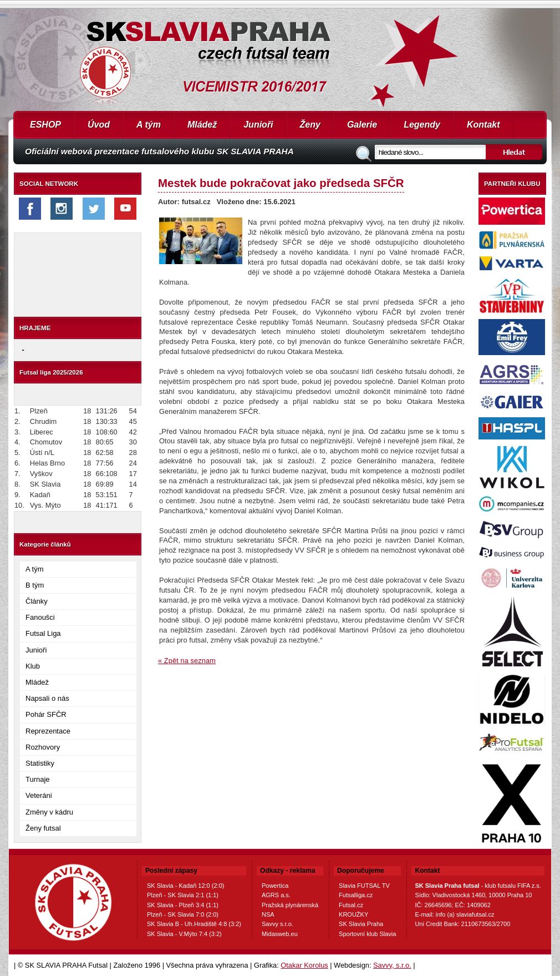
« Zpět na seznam (187, 661)
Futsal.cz (351, 905)
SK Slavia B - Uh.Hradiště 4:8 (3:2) (194, 924)
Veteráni (39, 795)
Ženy (310, 125)
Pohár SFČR (46, 714)
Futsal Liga (43, 633)
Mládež (202, 125)
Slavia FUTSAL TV (364, 886)
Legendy (422, 125)
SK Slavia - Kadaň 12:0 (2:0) (185, 886)
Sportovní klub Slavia (367, 934)
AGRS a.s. (276, 895)
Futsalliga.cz (356, 895)
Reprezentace (48, 731)
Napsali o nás (47, 698)
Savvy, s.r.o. (392, 965)
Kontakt (483, 125)
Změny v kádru (49, 812)
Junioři (258, 125)
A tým (149, 125)
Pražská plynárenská (290, 905)
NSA (268, 914)
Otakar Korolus (304, 965)
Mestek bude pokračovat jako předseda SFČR (281, 183)
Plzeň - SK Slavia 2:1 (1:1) (183, 895)
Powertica (275, 886)
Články (37, 601)
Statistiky (40, 763)
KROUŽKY (353, 914)
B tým (35, 585)
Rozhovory (43, 747)
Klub (33, 666)
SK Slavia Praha (361, 924)
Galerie (362, 125)
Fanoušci (40, 617)
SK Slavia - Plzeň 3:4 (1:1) (183, 905)
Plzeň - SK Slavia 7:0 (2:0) (183, 914)
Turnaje (38, 779)
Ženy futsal (43, 828)
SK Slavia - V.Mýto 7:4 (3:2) (184, 934)
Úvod (99, 125)
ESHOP (45, 125)
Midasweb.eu (280, 934)
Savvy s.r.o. (278, 924)
